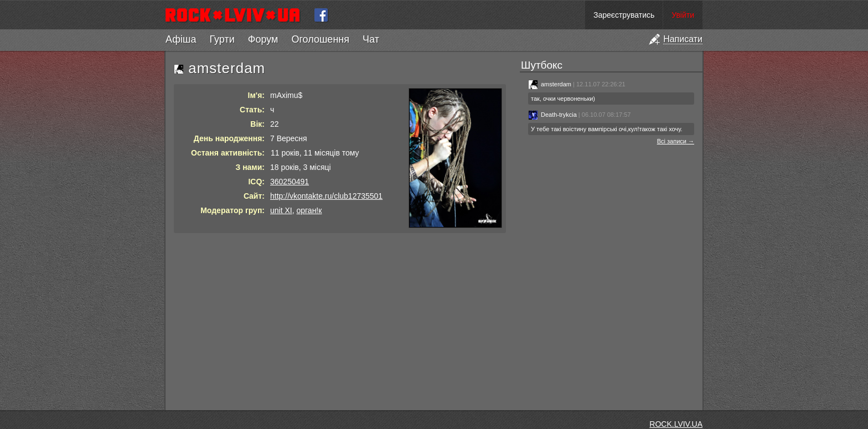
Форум (263, 39)
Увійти (683, 15)
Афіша (181, 39)
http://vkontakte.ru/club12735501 (326, 196)
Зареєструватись (624, 15)
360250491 (290, 182)
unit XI (281, 210)
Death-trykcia (552, 115)
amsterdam (550, 84)
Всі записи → (676, 141)
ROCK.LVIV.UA (676, 424)
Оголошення (320, 39)
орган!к (309, 210)
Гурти (222, 39)
